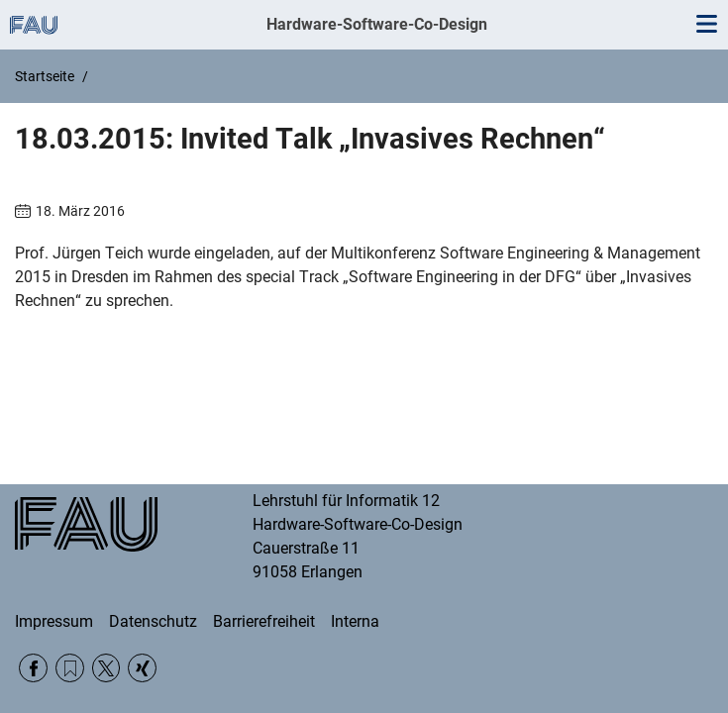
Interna (355, 621)
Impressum (54, 621)
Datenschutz (153, 621)
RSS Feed (70, 668)
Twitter (106, 668)
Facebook (33, 668)
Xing (142, 668)
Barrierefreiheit (264, 621)
